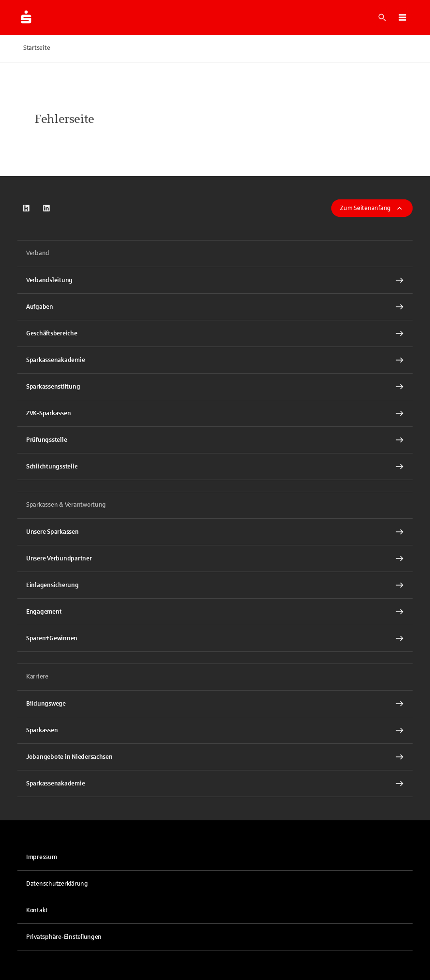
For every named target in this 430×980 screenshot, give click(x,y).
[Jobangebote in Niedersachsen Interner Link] (215, 757)
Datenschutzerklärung (57, 884)
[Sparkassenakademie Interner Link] (215, 360)
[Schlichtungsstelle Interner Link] (215, 467)
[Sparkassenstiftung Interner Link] (215, 387)
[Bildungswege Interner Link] (215, 704)
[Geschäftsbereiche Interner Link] (215, 333)
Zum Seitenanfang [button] (372, 208)
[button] (402, 17)
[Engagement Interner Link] (215, 612)
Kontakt (37, 910)
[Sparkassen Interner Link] (215, 730)
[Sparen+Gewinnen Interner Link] (215, 638)
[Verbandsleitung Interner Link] (215, 280)
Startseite (37, 48)
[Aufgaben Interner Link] (215, 307)
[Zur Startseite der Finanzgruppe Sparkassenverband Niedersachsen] (26, 17)
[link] (26, 208)
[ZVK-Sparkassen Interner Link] (215, 413)
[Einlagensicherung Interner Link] (215, 585)
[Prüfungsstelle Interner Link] (215, 440)
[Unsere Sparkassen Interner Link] (215, 532)
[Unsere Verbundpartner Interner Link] (215, 558)
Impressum (42, 857)
